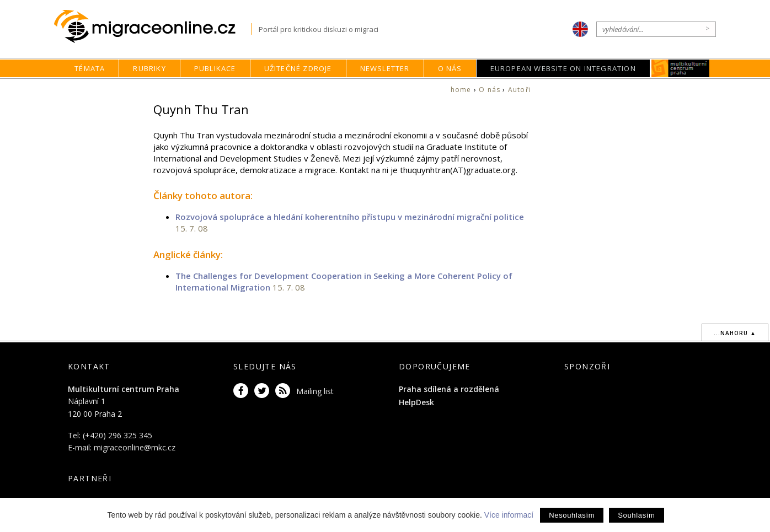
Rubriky (149, 68)
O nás (450, 68)
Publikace (215, 68)
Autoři (520, 90)
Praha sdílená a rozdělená (449, 389)
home (461, 90)
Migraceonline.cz (153, 27)
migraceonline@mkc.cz (135, 447)
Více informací (509, 515)
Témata (90, 68)
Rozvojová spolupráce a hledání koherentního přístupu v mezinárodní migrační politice (350, 217)
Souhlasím (636, 515)
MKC (680, 68)
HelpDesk (416, 402)
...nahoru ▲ (735, 333)
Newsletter (385, 68)
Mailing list (315, 391)
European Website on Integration (563, 68)
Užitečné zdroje (298, 68)
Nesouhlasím (572, 515)
